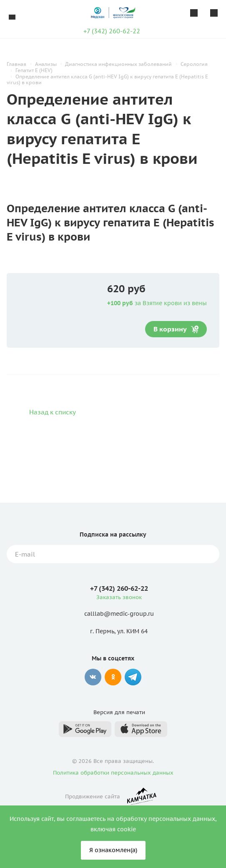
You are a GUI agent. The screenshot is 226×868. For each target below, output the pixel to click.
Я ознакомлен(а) (113, 850)
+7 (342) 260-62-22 (112, 31)
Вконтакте (93, 677)
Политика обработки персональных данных (113, 773)
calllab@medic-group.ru (119, 614)
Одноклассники (113, 677)
